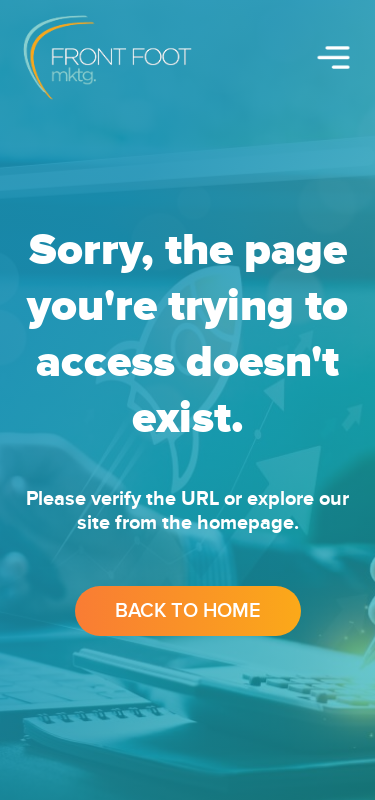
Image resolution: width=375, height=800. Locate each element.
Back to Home (188, 611)
